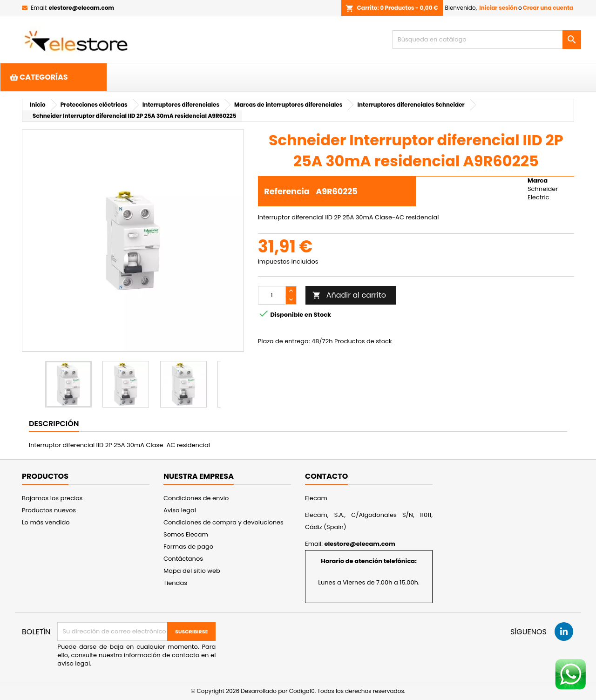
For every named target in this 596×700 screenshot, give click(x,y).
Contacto (326, 476)
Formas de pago (188, 547)
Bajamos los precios (52, 498)
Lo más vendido (46, 522)
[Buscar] (487, 40)
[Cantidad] (272, 295)
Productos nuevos (49, 510)
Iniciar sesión (498, 8)
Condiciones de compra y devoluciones (223, 522)
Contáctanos (183, 559)
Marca (538, 181)
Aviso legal (180, 510)
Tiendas (175, 583)
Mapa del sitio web (192, 571)
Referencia (287, 191)
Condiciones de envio (196, 498)
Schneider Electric (543, 193)
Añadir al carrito (349, 295)
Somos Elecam (186, 534)
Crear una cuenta (548, 8)
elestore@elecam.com (81, 8)
